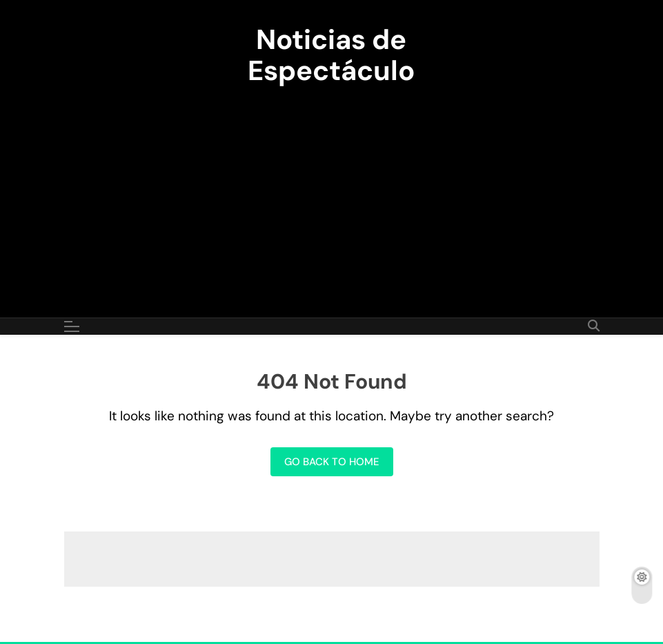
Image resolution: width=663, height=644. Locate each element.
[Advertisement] (331, 193)
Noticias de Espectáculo (331, 55)
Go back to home (332, 462)
